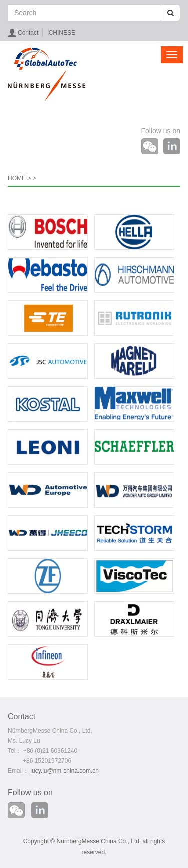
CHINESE (62, 33)
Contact (28, 33)
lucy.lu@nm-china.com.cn (64, 771)
